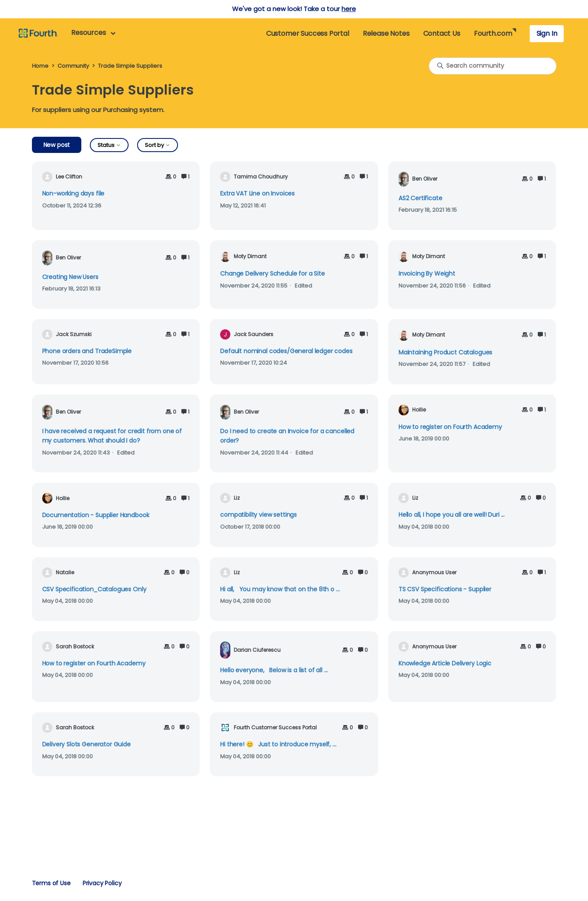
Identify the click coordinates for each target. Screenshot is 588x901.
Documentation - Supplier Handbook (96, 515)
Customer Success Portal (308, 33)
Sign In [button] (547, 33)
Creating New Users (70, 277)
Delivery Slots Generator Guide (86, 744)
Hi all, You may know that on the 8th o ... (280, 589)
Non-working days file (73, 193)
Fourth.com (493, 33)
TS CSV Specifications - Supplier (445, 589)
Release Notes (386, 33)
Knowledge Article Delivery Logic (445, 663)
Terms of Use (51, 883)
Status (109, 145)
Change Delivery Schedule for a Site (272, 273)
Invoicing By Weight (427, 273)
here (348, 9)
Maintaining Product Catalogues (445, 352)
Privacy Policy (102, 883)
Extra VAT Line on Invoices (257, 193)
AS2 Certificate (420, 198)
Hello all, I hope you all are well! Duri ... (452, 515)
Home (40, 66)
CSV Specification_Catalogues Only (94, 589)
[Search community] (493, 66)
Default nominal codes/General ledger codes (286, 351)
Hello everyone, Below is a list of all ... (274, 670)
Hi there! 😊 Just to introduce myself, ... (278, 744)
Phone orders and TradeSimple (87, 351)
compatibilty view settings (258, 515)
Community (73, 66)
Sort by (158, 145)
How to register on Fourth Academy (450, 427)
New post (57, 145)
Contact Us (442, 33)
